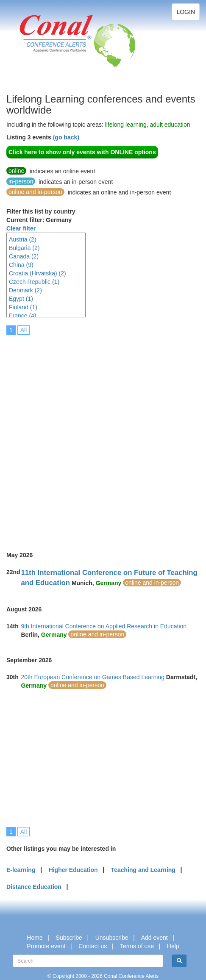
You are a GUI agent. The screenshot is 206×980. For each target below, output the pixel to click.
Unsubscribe (112, 938)
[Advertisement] (103, 437)
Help (173, 946)
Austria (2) (23, 239)
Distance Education (34, 887)
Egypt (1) (21, 299)
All (24, 330)
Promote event (46, 946)
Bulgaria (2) (24, 248)
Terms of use (137, 946)
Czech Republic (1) (34, 282)
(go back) (66, 137)
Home (35, 938)
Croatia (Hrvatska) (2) (38, 273)
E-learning (21, 870)
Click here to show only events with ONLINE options (82, 152)
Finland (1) (23, 307)
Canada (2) (24, 256)
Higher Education (73, 870)
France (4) (23, 316)
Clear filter (21, 228)
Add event (154, 938)
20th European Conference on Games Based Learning (93, 677)
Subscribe (69, 938)
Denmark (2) (25, 290)
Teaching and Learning (143, 870)
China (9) (21, 265)
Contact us (93, 946)
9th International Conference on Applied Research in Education (104, 626)
